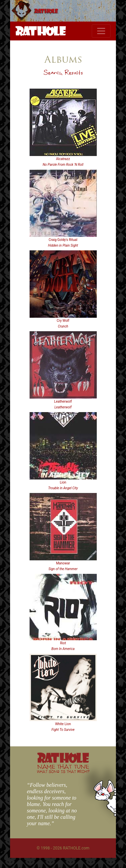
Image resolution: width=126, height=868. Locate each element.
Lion (63, 482)
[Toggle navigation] (101, 31)
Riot (63, 643)
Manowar (63, 563)
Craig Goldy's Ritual (63, 240)
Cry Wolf (63, 321)
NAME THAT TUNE (63, 768)
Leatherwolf (63, 401)
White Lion (63, 724)
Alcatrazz (63, 159)
